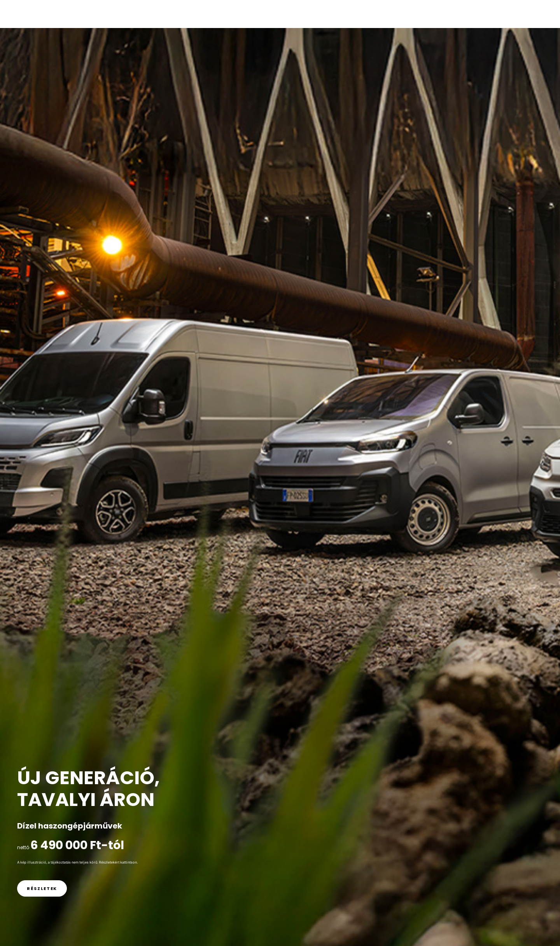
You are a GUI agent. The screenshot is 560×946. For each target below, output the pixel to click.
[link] (42, 888)
